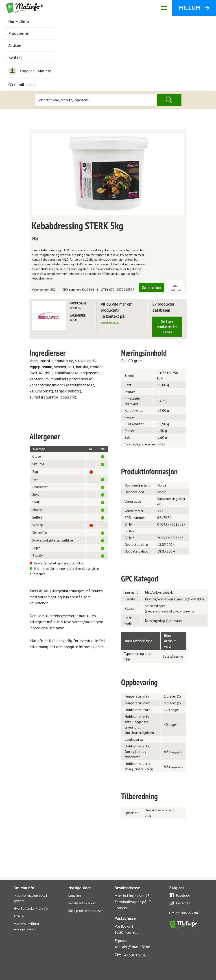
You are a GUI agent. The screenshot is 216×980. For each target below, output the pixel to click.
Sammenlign (151, 287)
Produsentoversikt (82, 903)
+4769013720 (134, 955)
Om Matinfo (19, 21)
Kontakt (15, 57)
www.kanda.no (110, 322)
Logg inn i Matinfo (30, 71)
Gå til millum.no (22, 85)
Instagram (180, 903)
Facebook (180, 895)
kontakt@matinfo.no (132, 947)
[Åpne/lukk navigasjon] (164, 8)
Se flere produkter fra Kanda (167, 327)
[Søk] (96, 100)
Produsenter (19, 33)
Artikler (15, 45)
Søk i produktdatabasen (86, 911)
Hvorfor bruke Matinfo (31, 908)
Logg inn (74, 895)
